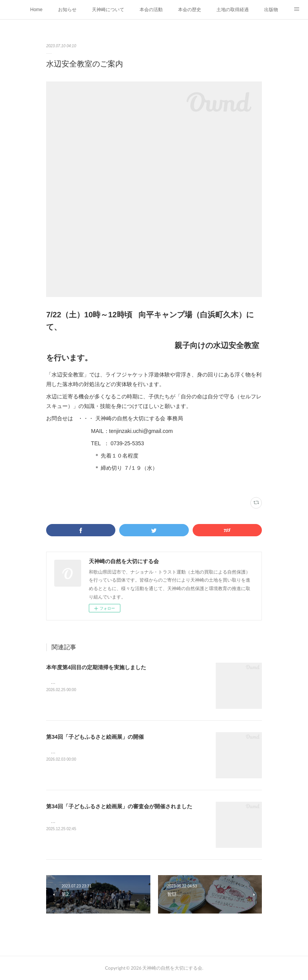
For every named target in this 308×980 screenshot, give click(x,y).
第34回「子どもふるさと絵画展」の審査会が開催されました (119, 806)
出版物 (271, 10)
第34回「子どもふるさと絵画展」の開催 (95, 737)
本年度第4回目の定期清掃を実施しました (96, 667)
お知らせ (67, 10)
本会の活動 (151, 10)
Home (36, 10)
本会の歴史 (190, 10)
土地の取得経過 (233, 10)
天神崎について (108, 10)
